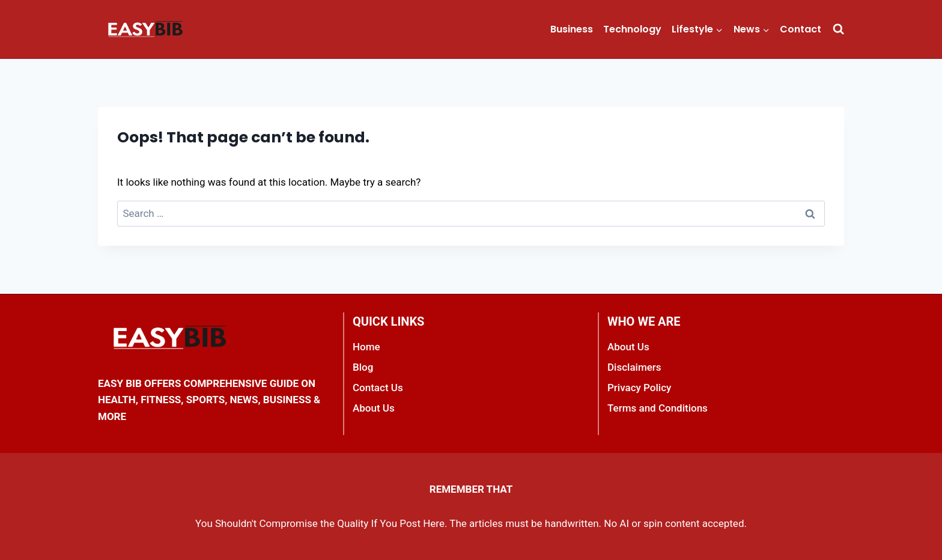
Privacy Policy (639, 388)
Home (366, 347)
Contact (801, 29)
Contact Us (378, 388)
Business (572, 29)
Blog (363, 367)
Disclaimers (634, 367)
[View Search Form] (838, 29)
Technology (632, 29)
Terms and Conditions (658, 408)
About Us (374, 408)
